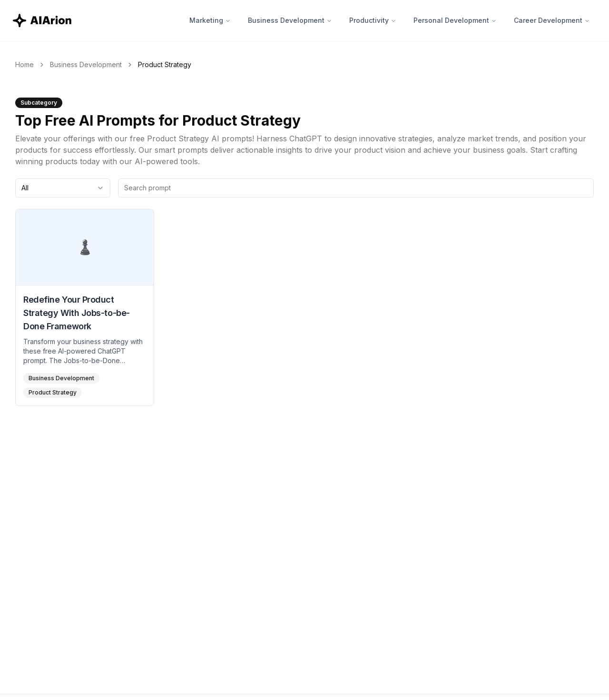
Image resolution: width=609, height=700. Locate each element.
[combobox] (63, 188)
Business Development (290, 20)
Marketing (210, 20)
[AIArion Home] (43, 20)
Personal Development (455, 20)
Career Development (552, 20)
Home (25, 64)
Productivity (373, 20)
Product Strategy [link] (165, 64)
